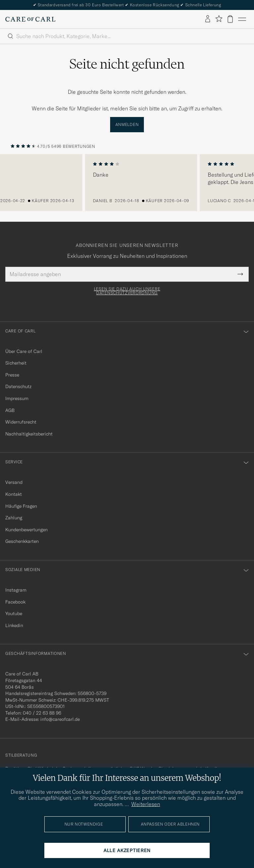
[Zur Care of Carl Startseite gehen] (30, 19)
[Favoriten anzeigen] (219, 19)
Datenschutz (18, 386)
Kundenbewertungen (26, 530)
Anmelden (127, 124)
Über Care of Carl (24, 351)
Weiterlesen (146, 804)
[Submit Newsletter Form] (240, 274)
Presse (12, 375)
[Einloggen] (208, 19)
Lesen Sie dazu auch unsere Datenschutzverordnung (127, 291)
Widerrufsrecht (21, 422)
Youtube (14, 613)
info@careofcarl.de (60, 719)
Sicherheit (16, 363)
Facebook (15, 602)
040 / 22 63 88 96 (42, 713)
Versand (14, 482)
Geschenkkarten (22, 541)
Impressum (17, 398)
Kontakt (14, 494)
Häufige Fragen (21, 506)
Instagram (16, 590)
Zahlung (14, 518)
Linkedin (14, 625)
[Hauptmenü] (242, 19)
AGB (10, 410)
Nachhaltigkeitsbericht (29, 434)
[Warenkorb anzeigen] (230, 19)
